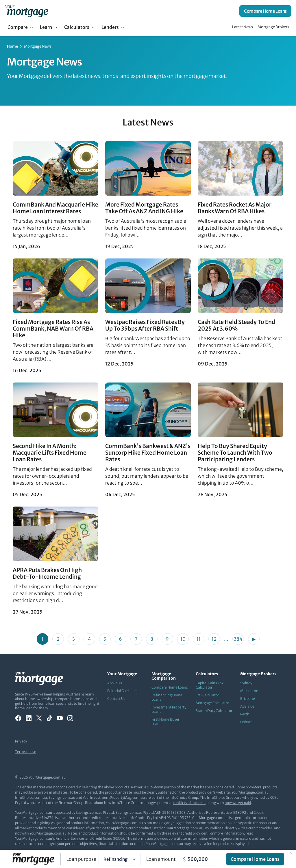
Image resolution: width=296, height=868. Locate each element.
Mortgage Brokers (273, 27)
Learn (46, 27)
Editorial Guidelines (123, 691)
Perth (245, 714)
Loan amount (161, 859)
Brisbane (248, 699)
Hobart (246, 722)
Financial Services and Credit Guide (84, 838)
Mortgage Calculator (212, 703)
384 (238, 639)
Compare (18, 27)
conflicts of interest (189, 803)
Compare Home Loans (265, 11)
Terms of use (26, 752)
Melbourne (249, 691)
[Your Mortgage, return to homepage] (26, 11)
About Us (115, 683)
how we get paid (238, 803)
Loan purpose (81, 859)
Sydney (246, 683)
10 (183, 639)
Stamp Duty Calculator (214, 711)
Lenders (110, 27)
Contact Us (116, 699)
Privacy (21, 741)
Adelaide (247, 706)
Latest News (243, 27)
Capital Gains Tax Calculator (210, 685)
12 (214, 639)
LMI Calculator (207, 695)
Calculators (77, 27)
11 (199, 639)
